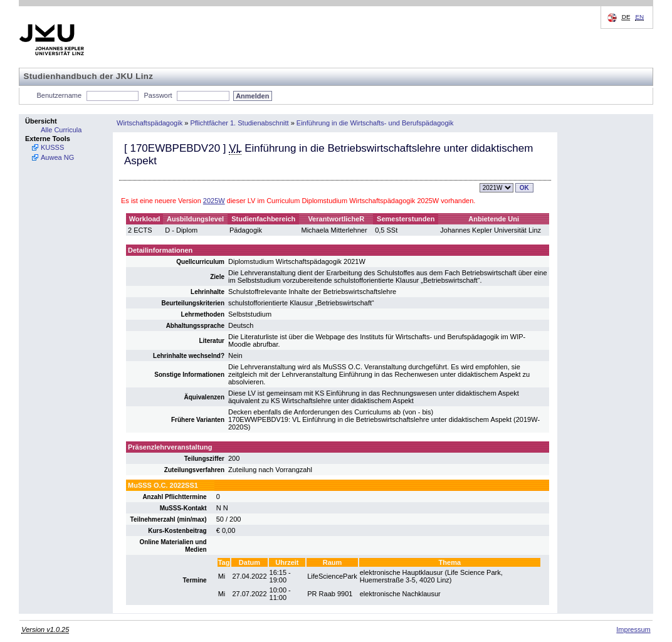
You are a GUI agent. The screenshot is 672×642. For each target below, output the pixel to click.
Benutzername (60, 95)
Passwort (158, 95)
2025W (214, 201)
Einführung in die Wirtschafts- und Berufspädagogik (375, 123)
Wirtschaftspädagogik (150, 123)
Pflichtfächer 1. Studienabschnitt (239, 123)
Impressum (633, 629)
